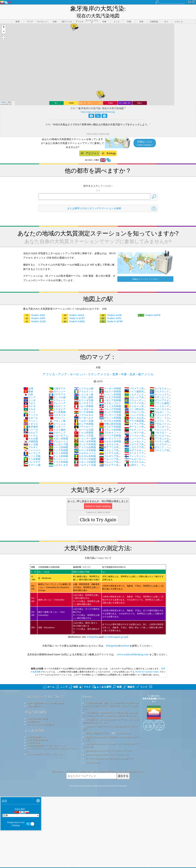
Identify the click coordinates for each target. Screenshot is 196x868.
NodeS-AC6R (35, 315)
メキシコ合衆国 (85, 456)
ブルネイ (31, 441)
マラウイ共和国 (85, 453)
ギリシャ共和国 (110, 411)
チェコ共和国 (58, 450)
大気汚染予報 (33, 736)
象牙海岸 (31, 420)
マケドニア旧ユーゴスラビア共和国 (161, 445)
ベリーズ (31, 423)
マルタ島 (31, 432)
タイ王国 (31, 438)
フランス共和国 (110, 423)
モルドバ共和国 (110, 385)
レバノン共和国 (110, 388)
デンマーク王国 (110, 409)
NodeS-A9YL (111, 312)
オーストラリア (110, 432)
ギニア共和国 (84, 417)
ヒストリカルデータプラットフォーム (45, 748)
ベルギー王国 (84, 414)
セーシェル (57, 417)
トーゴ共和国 (58, 441)
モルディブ (57, 400)
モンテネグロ (84, 397)
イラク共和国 (58, 456)
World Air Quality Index (147, 665)
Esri (10, 98)
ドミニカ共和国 (110, 400)
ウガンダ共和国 (85, 435)
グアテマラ (57, 388)
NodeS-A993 (34, 312)
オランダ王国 (84, 394)
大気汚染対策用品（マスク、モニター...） (47, 739)
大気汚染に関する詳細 (38, 712)
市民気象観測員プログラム (98, 726)
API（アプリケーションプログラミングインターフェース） (51, 743)
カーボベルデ (84, 411)
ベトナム (31, 429)
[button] (4, 21)
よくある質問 (34, 724)
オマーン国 (32, 458)
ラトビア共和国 (110, 391)
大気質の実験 (33, 715)
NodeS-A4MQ (73, 315)
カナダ (30, 400)
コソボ (30, 394)
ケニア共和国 (58, 444)
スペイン (31, 414)
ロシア (30, 391)
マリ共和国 (32, 453)
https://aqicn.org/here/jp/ (98, 127)
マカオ (30, 403)
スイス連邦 (57, 423)
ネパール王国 (84, 423)
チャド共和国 (58, 447)
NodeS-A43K (111, 309)
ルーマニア (32, 447)
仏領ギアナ (57, 382)
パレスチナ (32, 456)
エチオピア (57, 403)
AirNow (125, 639)
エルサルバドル (85, 447)
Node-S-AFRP (111, 315)
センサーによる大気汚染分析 (41, 718)
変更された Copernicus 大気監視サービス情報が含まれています (111, 732)
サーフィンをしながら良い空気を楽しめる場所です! (109, 752)
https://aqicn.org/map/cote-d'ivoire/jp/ (98, 105)
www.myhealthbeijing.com (133, 648)
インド (30, 406)
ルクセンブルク (110, 397)
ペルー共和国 (84, 400)
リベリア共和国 (110, 429)
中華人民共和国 (110, 417)
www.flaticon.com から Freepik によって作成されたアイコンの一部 (111, 739)
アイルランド (84, 385)
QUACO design (93, 756)
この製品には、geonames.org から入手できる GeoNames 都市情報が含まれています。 (111, 714)
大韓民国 (31, 435)
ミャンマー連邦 (85, 432)
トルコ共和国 (84, 426)
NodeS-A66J (34, 309)
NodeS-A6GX (73, 309)
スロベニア (57, 426)
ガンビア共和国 (110, 406)
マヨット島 (57, 414)
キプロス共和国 (110, 414)
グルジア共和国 (110, 403)
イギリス (31, 417)
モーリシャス (58, 453)
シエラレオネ (58, 458)
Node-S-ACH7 (73, 312)
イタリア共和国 (110, 394)
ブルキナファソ (110, 426)
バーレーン (57, 411)
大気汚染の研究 (36, 706)
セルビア (31, 426)
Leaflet (3, 96)
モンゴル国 (57, 391)
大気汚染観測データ (37, 730)
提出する (123, 769)
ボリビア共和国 (110, 420)
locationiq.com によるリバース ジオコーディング (109, 744)
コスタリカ (57, 409)
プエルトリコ (58, 435)
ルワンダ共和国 (85, 444)
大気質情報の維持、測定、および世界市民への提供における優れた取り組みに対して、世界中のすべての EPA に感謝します (111, 699)
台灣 (28, 382)
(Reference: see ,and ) (98, 595)
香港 (28, 385)
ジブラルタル (84, 409)
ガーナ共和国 (84, 406)
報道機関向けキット (37, 699)
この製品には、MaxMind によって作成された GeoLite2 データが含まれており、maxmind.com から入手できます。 (110, 707)
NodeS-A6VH (149, 309)
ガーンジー (57, 385)
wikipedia (92, 630)
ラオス (30, 397)
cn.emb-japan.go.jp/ (116, 630)
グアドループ (84, 420)
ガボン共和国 (58, 432)
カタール (31, 411)
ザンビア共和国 (85, 438)
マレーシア (57, 397)
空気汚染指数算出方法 (38, 733)
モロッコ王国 (84, 429)
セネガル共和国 (85, 450)
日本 (28, 388)
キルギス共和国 (110, 435)
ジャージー (32, 444)
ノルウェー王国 (85, 458)
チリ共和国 (57, 406)
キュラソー (57, 420)
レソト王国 (32, 450)
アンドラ (31, 409)
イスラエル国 (84, 382)
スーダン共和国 (110, 382)
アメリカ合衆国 (85, 441)
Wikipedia (112, 639)
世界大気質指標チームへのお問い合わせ (46, 697)
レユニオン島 (84, 388)
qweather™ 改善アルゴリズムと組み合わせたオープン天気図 (110, 721)
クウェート (57, 394)
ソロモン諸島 (84, 391)
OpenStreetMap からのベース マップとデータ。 (108, 748)
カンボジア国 (58, 438)
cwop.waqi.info (123, 726)
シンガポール (84, 403)
